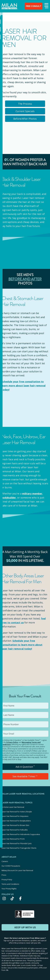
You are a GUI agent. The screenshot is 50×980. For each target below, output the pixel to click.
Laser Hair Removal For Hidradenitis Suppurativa (21, 834)
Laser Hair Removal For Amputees (15, 816)
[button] (46, 6)
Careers (5, 861)
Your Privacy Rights (9, 889)
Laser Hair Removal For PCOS (13, 839)
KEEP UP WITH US (25, 927)
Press (4, 875)
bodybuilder (9, 498)
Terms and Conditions (10, 884)
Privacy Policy (12, 742)
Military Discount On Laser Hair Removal (17, 870)
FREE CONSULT (32, 6)
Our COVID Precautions (11, 866)
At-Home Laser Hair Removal (13, 807)
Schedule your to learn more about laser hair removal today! (24, 386)
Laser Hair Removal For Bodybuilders (16, 821)
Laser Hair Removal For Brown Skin (15, 825)
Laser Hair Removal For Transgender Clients (19, 848)
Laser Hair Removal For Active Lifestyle (17, 812)
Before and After (25, 279)
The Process (25, 104)
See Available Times (25, 776)
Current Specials (25, 111)
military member (32, 494)
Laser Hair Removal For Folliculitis (15, 830)
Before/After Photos (25, 119)
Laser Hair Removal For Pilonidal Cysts (17, 843)
